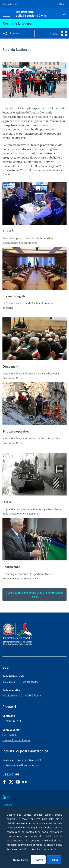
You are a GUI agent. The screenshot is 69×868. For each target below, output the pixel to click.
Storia (7, 502)
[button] (64, 14)
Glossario (7, 805)
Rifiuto (54, 860)
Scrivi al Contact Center (16, 740)
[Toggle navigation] (6, 14)
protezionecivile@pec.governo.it (21, 765)
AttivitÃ (8, 231)
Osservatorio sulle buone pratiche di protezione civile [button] (34, 595)
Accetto (38, 860)
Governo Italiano (10, 4)
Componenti (11, 366)
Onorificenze (11, 567)
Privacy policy (20, 860)
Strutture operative (16, 431)
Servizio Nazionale (19, 24)
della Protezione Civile (31, 14)
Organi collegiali (14, 296)
